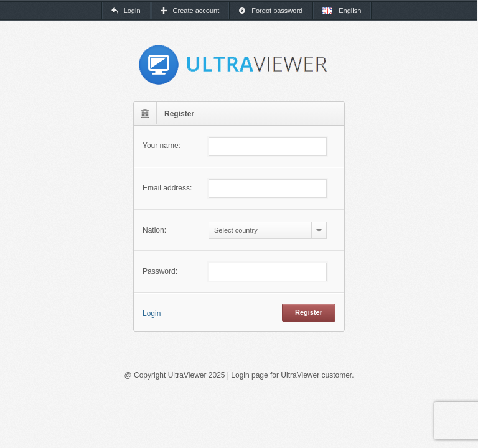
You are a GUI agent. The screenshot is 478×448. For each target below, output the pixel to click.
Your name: (162, 146)
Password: (160, 271)
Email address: (167, 188)
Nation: (154, 230)
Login (152, 314)
